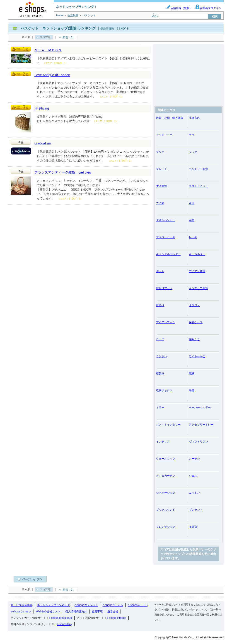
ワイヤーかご (197, 356)
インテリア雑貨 (198, 288)
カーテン (194, 459)
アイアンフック (166, 322)
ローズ (160, 339)
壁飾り (160, 373)
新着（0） (69, 37)
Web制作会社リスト (48, 612)
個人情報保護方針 (76, 612)
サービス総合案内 (22, 605)
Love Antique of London (52, 75)
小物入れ (194, 118)
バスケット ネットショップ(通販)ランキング (58, 28)
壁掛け (160, 305)
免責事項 (97, 612)
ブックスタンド (166, 510)
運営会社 (113, 612)
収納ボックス (164, 390)
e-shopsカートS (138, 605)
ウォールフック (166, 459)
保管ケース (196, 322)
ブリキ (160, 152)
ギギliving (42, 108)
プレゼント (196, 510)
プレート (162, 169)
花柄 (192, 373)
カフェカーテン (166, 476)
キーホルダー (197, 254)
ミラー (160, 408)
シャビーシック (166, 493)
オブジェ (194, 305)
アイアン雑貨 (197, 271)
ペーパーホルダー (200, 408)
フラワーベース (166, 237)
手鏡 (192, 390)
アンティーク (164, 135)
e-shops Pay (64, 624)
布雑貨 (193, 527)
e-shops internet (116, 618)
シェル (193, 476)
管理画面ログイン (208, 8)
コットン (194, 493)
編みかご (194, 339)
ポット (160, 271)
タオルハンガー (166, 220)
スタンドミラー (198, 186)
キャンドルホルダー (168, 254)
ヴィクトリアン (198, 442)
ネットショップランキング (53, 605)
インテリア (163, 442)
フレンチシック (166, 527)
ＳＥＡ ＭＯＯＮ (48, 50)
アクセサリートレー (201, 425)
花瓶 (192, 220)
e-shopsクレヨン (21, 612)
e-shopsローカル (113, 605)
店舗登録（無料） (179, 8)
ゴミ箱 (160, 203)
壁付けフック (164, 288)
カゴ (192, 135)
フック (193, 152)
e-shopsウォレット (86, 605)
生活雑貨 (162, 186)
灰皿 (192, 203)
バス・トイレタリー (168, 425)
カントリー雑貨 (198, 169)
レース (193, 237)
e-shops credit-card (60, 618)
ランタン (162, 356)
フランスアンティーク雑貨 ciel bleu (63, 172)
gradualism (43, 143)
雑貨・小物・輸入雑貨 (170, 118)
